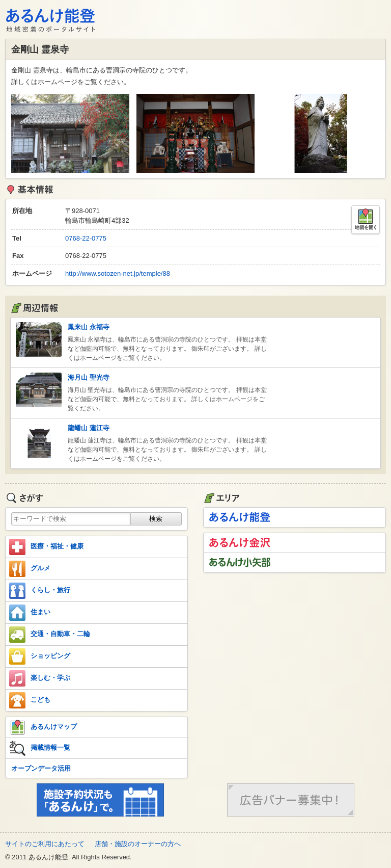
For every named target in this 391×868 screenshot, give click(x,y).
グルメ (30, 569)
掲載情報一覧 (40, 748)
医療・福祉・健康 (46, 547)
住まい (30, 613)
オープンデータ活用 (41, 768)
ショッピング (40, 656)
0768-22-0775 (86, 238)
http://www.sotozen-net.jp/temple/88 (118, 273)
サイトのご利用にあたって (45, 844)
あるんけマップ (43, 727)
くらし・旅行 (40, 591)
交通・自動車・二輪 (50, 635)
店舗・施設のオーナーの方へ (138, 844)
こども (30, 700)
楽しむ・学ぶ (40, 678)
